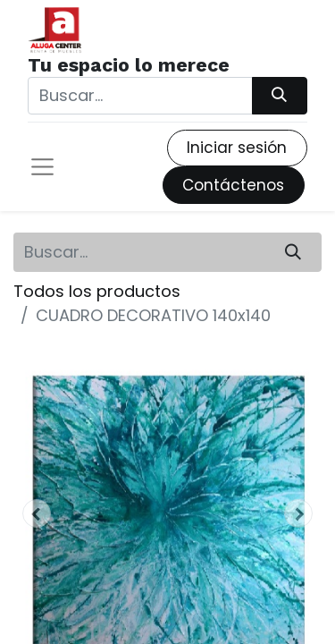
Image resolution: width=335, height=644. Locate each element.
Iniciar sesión (237, 148)
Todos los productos (97, 291)
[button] (37, 513)
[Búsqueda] (280, 96)
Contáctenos (233, 185)
